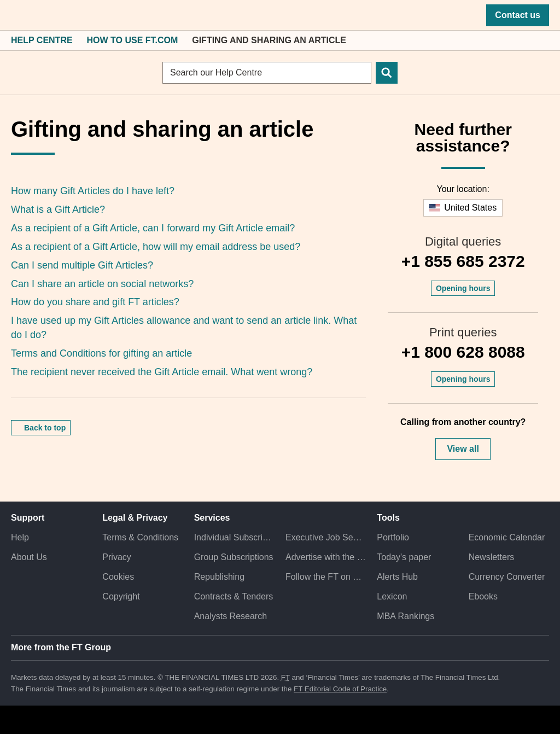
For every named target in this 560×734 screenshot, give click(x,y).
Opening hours (463, 288)
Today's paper (404, 557)
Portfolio (393, 537)
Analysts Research (231, 616)
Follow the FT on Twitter (326, 577)
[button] (16, 15)
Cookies (118, 577)
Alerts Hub (397, 577)
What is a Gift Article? (58, 209)
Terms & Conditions (140, 537)
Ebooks (483, 596)
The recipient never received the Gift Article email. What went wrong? (162, 372)
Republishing (220, 577)
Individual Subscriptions (234, 537)
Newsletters (492, 557)
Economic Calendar (507, 537)
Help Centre (42, 40)
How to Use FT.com (133, 40)
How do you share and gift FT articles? (95, 302)
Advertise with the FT (326, 557)
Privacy (116, 557)
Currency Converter (507, 577)
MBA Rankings (406, 616)
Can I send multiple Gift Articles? (82, 265)
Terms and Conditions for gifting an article (101, 353)
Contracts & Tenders (234, 596)
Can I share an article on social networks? (102, 284)
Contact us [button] (518, 15)
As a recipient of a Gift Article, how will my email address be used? (156, 247)
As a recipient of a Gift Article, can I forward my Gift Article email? (153, 228)
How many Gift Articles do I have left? (93, 191)
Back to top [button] (45, 428)
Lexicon (392, 596)
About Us (29, 557)
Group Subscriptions (234, 557)
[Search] (387, 73)
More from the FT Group (61, 647)
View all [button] (463, 449)
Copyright (121, 596)
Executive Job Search (326, 537)
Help (20, 537)
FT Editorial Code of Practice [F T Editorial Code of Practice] (340, 689)
